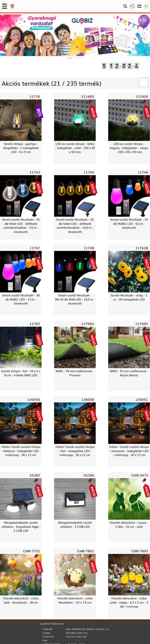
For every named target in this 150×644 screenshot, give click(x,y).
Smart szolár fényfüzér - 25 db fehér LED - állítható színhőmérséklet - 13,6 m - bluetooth (75, 226)
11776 (35, 96)
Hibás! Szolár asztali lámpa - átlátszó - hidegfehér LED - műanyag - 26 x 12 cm (21, 451)
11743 (35, 172)
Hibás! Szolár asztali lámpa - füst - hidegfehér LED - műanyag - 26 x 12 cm (75, 451)
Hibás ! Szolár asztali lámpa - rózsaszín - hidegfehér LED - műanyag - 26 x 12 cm (129, 451)
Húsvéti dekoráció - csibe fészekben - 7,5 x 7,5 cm (75, 600)
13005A (34, 399)
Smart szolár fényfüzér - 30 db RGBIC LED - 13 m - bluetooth (21, 299)
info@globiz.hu (77, 633)
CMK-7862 (86, 551)
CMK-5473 (140, 475)
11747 (35, 248)
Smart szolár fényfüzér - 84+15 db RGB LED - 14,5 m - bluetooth (75, 299)
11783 (35, 324)
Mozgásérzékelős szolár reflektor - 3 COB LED (75, 525)
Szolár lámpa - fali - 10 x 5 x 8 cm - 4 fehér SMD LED (21, 373)
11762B (142, 248)
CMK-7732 (32, 551)
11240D (88, 96)
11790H (142, 324)
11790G (88, 324)
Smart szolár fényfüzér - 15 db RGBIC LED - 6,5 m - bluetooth (129, 224)
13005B (88, 399)
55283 (35, 475)
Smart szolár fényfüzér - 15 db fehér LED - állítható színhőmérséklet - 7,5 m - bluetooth (21, 226)
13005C (142, 399)
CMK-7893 (140, 551)
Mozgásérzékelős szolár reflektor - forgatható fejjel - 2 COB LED (21, 527)
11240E (142, 96)
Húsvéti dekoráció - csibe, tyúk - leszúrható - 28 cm (21, 600)
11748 (89, 248)
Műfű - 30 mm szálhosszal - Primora (75, 373)
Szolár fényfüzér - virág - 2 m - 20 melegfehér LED (129, 297)
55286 (89, 475)
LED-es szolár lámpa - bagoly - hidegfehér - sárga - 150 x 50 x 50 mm (129, 148)
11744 (89, 172)
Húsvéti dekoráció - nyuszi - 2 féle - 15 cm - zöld (129, 525)
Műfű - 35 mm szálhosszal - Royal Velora (129, 373)
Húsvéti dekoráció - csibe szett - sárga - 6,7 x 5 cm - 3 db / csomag (129, 602)
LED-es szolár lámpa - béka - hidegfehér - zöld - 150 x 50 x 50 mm (75, 148)
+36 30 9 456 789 (76, 637)
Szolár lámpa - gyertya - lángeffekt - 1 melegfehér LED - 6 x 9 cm (21, 148)
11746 (143, 172)
